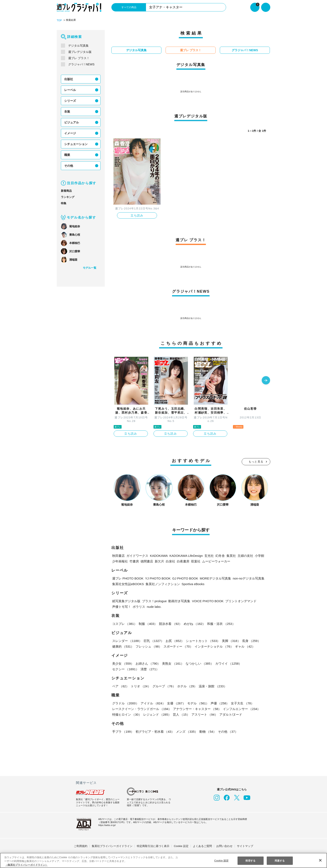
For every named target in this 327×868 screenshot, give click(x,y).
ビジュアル (71, 122)
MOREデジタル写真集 (211, 578)
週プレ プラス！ (79, 58)
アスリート (204, 714)
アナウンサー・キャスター (197, 709)
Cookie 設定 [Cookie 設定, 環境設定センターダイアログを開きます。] (221, 860)
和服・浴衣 (220, 624)
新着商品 (66, 191)
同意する (279, 860)
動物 (207, 731)
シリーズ (70, 101)
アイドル (153, 703)
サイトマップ (245, 846)
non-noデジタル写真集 (244, 578)
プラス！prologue (155, 601)
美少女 (123, 663)
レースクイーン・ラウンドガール (142, 709)
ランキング (68, 197)
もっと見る (256, 461)
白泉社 (170, 561)
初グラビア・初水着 (155, 731)
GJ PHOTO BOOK (182, 578)
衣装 (67, 111)
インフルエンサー (241, 709)
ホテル (186, 686)
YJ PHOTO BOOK (156, 578)
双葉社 (196, 561)
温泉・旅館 (212, 686)
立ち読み (137, 215)
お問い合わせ (224, 846)
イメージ (70, 133)
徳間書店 (147, 561)
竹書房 (134, 561)
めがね (194, 624)
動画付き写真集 (180, 601)
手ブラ (123, 731)
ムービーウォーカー (216, 561)
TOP (59, 20)
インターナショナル (213, 646)
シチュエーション (76, 144)
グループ (163, 686)
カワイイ (228, 663)
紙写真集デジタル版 (126, 601)
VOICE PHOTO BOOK (208, 601)
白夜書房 (183, 561)
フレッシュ (148, 646)
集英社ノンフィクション (162, 584)
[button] (266, 381)
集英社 (230, 555)
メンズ (186, 731)
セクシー (256, 663)
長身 (250, 641)
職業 (67, 155)
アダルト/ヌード (230, 714)
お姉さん (148, 663)
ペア (121, 686)
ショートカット (202, 641)
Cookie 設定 (181, 846)
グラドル (125, 703)
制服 (148, 624)
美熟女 (173, 663)
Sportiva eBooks (193, 584)
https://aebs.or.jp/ (108, 825)
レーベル (70, 90)
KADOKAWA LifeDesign (185, 555)
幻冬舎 (218, 555)
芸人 (181, 714)
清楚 (121, 669)
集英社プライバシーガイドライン (112, 846)
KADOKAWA (158, 555)
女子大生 (241, 703)
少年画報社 (120, 561)
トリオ (140, 686)
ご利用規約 (81, 846)
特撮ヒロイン (127, 714)
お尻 (174, 641)
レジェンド (157, 714)
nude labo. (155, 606)
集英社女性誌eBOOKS (128, 584)
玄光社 (207, 555)
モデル (197, 703)
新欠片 (159, 561)
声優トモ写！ (122, 606)
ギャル (244, 646)
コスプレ (125, 624)
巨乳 (154, 641)
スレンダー (127, 641)
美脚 (230, 641)
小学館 (258, 555)
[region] (163, 860)
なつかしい (199, 663)
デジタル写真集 (78, 45)
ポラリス (139, 606)
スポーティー (178, 646)
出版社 (69, 79)
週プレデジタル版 (80, 52)
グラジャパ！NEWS (81, 64)
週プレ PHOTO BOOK (127, 578)
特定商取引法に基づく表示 (153, 846)
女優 (176, 703)
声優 (219, 703)
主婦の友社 (244, 555)
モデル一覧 (90, 268)
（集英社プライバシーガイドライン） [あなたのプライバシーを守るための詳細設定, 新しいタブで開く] (26, 865)
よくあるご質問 (202, 846)
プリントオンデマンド (240, 601)
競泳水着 (170, 624)
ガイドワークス (137, 555)
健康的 (123, 646)
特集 (64, 203)
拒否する (250, 860)
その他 (69, 165)
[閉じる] (320, 860)
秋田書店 (118, 555)
